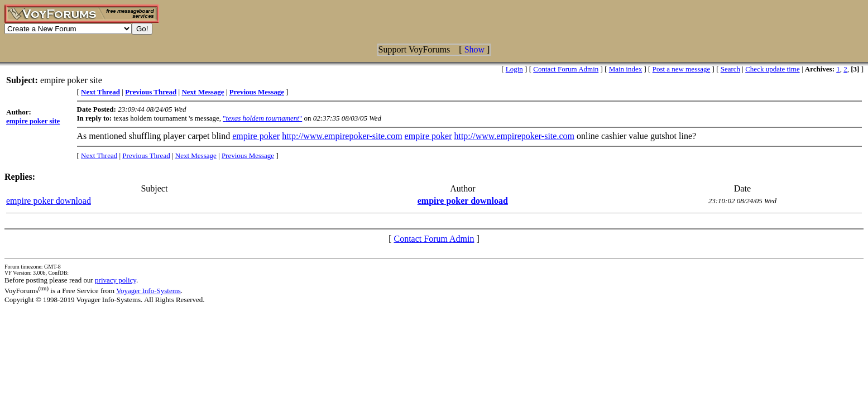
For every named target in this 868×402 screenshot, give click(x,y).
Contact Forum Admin (566, 69)
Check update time (772, 69)
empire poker (256, 136)
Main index (626, 69)
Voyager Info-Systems (148, 291)
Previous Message (248, 155)
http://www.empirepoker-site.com (342, 136)
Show (474, 49)
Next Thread (99, 155)
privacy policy (116, 280)
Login (514, 69)
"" (262, 118)
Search (730, 69)
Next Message (196, 155)
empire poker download (49, 201)
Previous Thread (146, 155)
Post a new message (682, 69)
